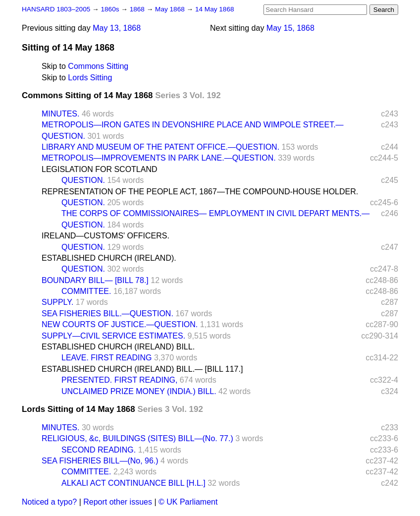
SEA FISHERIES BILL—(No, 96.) (100, 461)
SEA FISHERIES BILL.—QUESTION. (107, 314)
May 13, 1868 (117, 28)
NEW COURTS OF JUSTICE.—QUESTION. (120, 324)
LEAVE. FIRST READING (107, 358)
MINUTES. (60, 114)
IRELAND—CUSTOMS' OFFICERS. (105, 236)
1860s (111, 9)
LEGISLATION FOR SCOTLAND (100, 169)
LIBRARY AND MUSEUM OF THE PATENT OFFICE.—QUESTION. (160, 147)
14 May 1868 (215, 9)
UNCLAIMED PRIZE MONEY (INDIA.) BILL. (139, 391)
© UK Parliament (188, 502)
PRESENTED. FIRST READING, (119, 380)
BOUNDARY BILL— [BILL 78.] (95, 280)
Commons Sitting (98, 66)
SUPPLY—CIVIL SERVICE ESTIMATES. (113, 336)
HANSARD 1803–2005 (56, 9)
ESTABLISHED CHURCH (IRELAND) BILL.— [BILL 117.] (142, 369)
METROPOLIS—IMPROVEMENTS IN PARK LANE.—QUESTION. (159, 158)
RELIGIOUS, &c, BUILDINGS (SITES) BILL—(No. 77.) (137, 438)
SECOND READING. (99, 450)
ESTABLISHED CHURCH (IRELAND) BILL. (118, 347)
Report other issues (118, 502)
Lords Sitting (90, 78)
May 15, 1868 (290, 28)
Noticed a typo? (49, 502)
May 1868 (171, 9)
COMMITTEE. (86, 291)
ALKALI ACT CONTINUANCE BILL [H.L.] (133, 483)
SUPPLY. (57, 302)
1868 (138, 9)
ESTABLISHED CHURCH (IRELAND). (109, 258)
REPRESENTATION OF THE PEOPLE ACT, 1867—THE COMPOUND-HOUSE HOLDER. (200, 192)
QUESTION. (83, 180)
